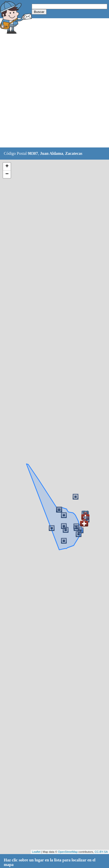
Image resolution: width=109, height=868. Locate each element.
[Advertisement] (54, 92)
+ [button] (7, 166)
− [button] (7, 174)
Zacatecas (74, 153)
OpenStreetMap (68, 852)
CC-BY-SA (101, 852)
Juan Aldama (51, 153)
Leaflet (36, 852)
